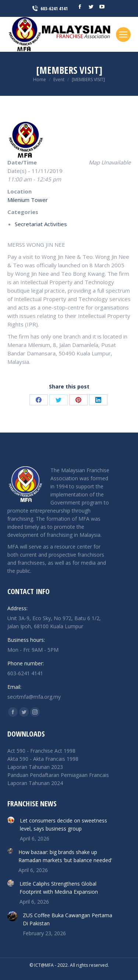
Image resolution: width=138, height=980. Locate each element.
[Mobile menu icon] (123, 35)
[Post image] (11, 820)
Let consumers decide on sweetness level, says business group (63, 824)
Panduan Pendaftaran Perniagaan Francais (58, 775)
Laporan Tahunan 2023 (35, 767)
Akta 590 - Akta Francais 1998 (43, 759)
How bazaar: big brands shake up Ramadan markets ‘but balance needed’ (65, 856)
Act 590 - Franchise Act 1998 (41, 751)
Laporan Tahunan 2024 (35, 783)
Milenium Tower (28, 200)
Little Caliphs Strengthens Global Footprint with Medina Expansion (59, 888)
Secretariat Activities (41, 224)
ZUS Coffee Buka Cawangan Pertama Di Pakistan (68, 919)
